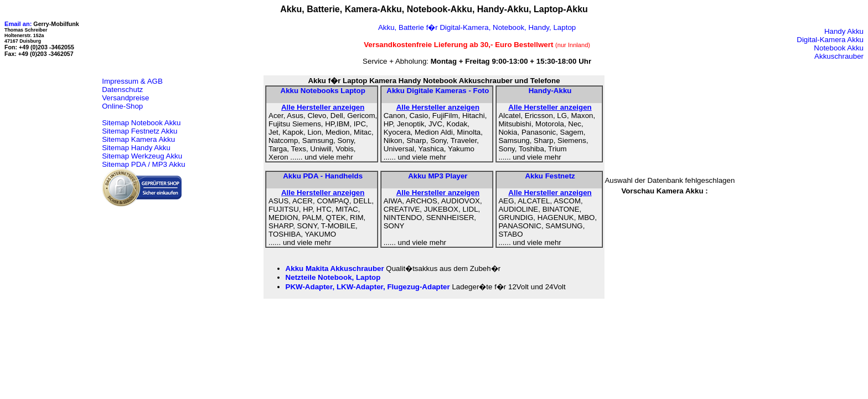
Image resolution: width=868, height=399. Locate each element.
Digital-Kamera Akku (830, 40)
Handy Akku (844, 31)
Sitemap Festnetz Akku (139, 131)
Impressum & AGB (132, 81)
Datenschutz (122, 89)
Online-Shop (122, 106)
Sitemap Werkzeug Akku (142, 156)
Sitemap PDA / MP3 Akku (143, 164)
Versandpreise (125, 98)
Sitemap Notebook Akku (141, 123)
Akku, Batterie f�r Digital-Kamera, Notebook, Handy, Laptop (477, 27)
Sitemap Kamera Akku (138, 139)
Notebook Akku (839, 48)
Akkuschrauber (839, 56)
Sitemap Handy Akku (136, 148)
